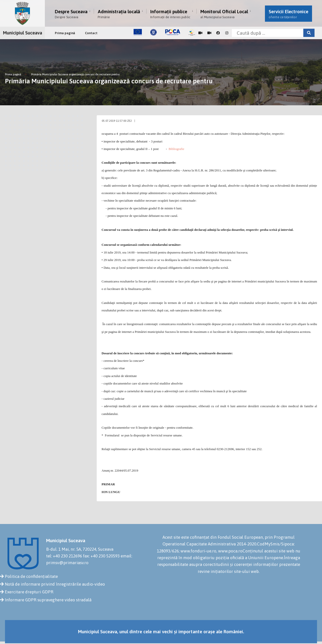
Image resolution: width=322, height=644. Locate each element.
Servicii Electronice (288, 14)
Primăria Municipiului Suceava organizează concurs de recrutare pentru (75, 74)
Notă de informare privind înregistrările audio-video (55, 584)
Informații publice (170, 14)
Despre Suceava (71, 14)
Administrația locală (119, 14)
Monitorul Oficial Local (224, 14)
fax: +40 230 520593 (101, 556)
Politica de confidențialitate (31, 576)
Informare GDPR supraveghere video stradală (48, 600)
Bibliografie (176, 149)
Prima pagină (65, 33)
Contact (91, 33)
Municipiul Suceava (23, 33)
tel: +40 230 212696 (64, 556)
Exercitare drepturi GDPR (29, 592)
